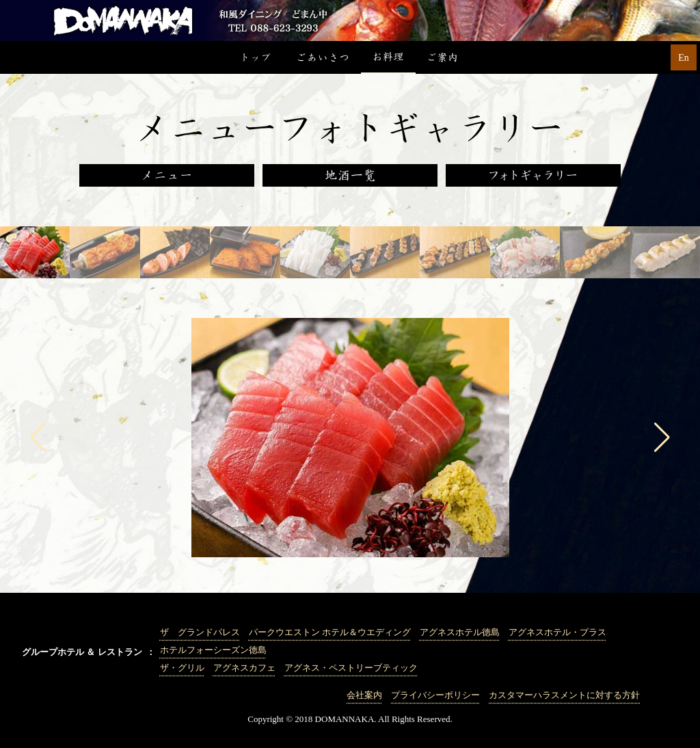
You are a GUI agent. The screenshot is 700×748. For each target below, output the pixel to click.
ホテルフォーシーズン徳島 (213, 650)
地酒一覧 (350, 175)
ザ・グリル (182, 668)
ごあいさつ (323, 57)
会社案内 (364, 695)
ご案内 (443, 57)
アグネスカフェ (244, 668)
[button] (38, 438)
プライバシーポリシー (435, 695)
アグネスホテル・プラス (557, 632)
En (684, 58)
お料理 (388, 57)
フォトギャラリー (533, 175)
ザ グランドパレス (200, 632)
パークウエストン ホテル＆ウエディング (330, 632)
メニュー (167, 175)
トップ (257, 57)
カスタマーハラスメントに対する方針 (564, 695)
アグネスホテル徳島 (460, 632)
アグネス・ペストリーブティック (351, 668)
